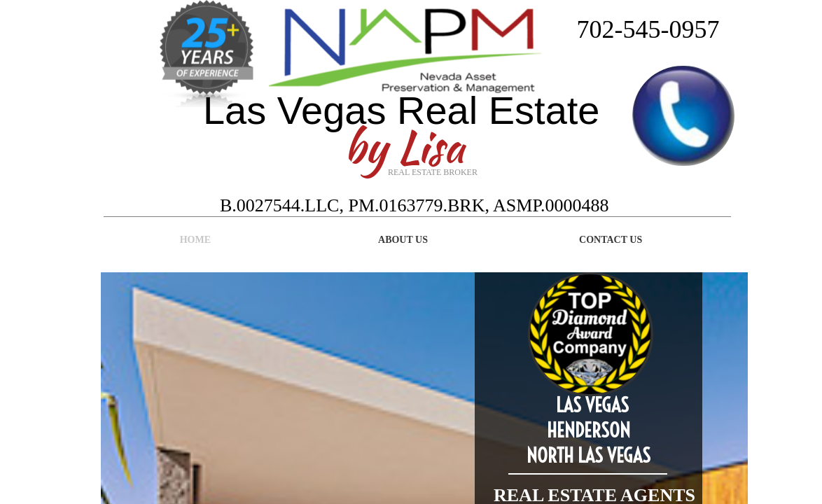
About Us (403, 240)
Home (195, 240)
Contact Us (611, 240)
